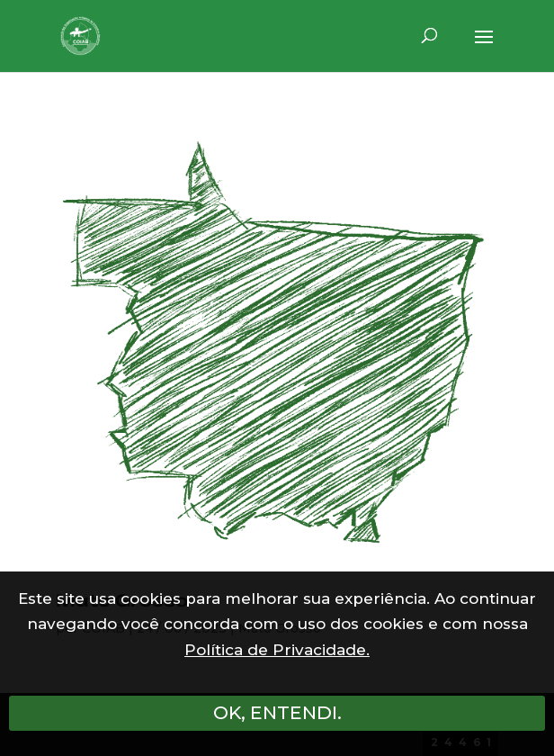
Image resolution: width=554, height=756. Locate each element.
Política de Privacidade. (277, 650)
